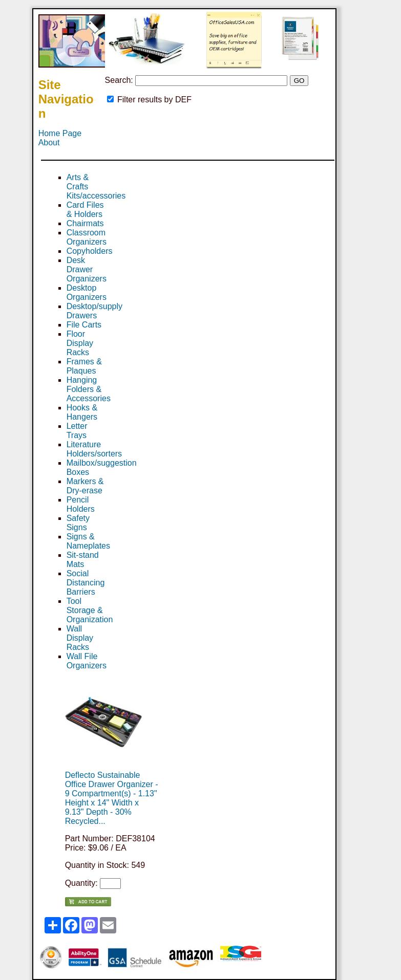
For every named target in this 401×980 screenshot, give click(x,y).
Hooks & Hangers (82, 412)
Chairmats (85, 223)
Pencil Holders (81, 504)
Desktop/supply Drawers (94, 311)
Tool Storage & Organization (90, 610)
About (49, 143)
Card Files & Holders (85, 210)
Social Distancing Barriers (86, 583)
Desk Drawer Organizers (87, 269)
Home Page (60, 133)
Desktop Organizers (87, 292)
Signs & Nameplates (88, 541)
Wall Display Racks (80, 638)
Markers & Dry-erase (85, 486)
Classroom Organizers (87, 237)
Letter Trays (77, 431)
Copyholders (90, 251)
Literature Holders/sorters (94, 449)
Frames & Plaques (84, 366)
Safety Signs (78, 523)
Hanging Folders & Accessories (89, 389)
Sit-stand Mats (83, 560)
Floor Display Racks (80, 343)
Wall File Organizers (87, 661)
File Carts (84, 325)
